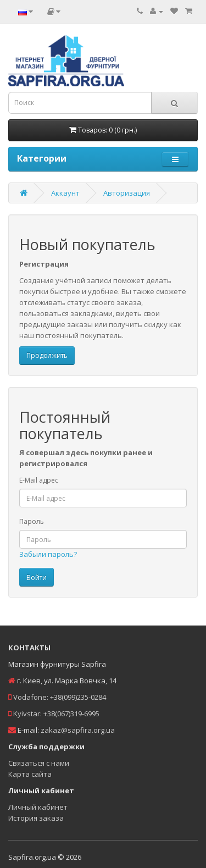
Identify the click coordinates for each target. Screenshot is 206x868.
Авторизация (127, 193)
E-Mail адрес (39, 480)
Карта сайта (30, 774)
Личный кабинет (38, 807)
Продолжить (47, 355)
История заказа (36, 818)
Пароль (32, 521)
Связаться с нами (39, 763)
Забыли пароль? (48, 554)
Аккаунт (65, 193)
